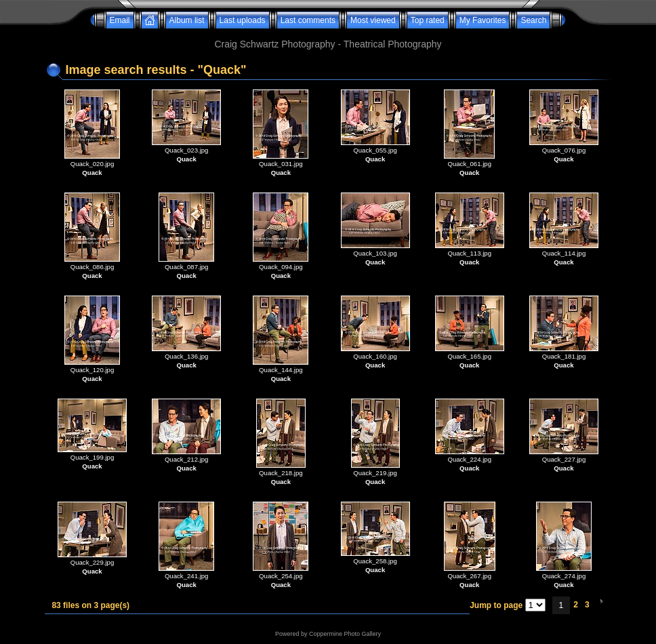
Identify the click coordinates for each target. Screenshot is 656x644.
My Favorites (483, 20)
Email (120, 20)
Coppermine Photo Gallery (345, 634)
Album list (187, 20)
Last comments (308, 20)
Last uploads (243, 20)
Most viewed (373, 20)
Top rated (428, 20)
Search (533, 20)
